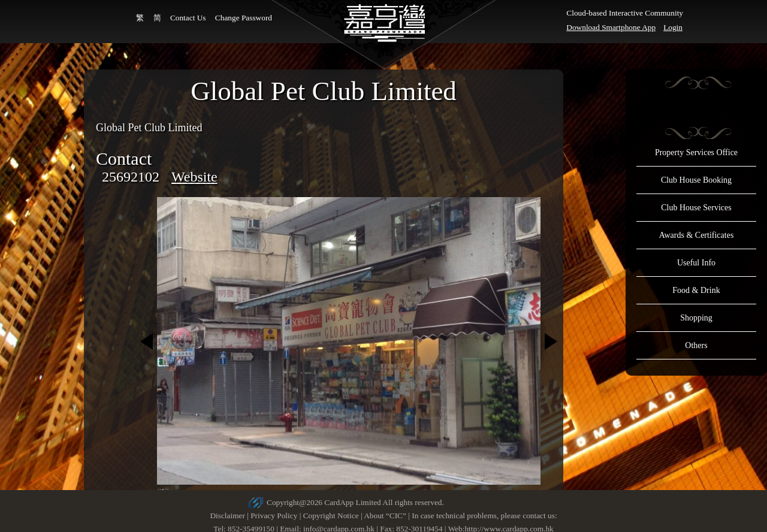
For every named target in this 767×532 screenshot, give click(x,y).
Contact (124, 158)
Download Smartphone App (611, 27)
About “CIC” (385, 516)
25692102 (131, 177)
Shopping (696, 318)
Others (696, 345)
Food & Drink (696, 290)
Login (673, 27)
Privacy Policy (274, 516)
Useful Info (696, 263)
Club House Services (696, 208)
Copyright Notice (331, 516)
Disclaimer (227, 516)
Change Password (244, 18)
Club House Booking (696, 180)
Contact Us (188, 18)
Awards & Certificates (697, 235)
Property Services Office (696, 152)
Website (194, 177)
